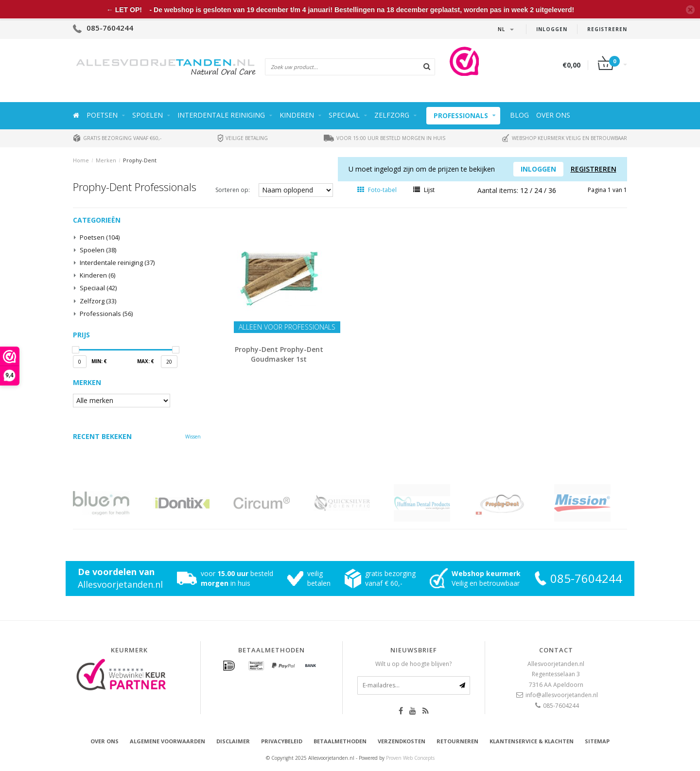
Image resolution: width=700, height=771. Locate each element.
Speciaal (344, 115)
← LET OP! (124, 10)
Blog (519, 115)
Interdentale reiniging (221, 115)
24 (539, 190)
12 (525, 190)
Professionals (461, 115)
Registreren (607, 29)
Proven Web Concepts (410, 758)
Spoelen (148, 115)
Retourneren (457, 741)
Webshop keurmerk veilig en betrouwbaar (564, 138)
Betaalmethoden (340, 741)
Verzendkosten (402, 741)
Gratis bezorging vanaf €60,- (117, 138)
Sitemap (597, 741)
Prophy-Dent (140, 160)
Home (81, 160)
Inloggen (552, 29)
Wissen (193, 437)
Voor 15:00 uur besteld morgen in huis (385, 138)
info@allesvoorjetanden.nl (562, 695)
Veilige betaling (243, 138)
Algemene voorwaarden (167, 741)
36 (552, 190)
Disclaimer (233, 741)
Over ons (553, 115)
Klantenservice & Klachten (532, 741)
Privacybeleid (282, 741)
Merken (106, 160)
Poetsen (102, 115)
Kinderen (297, 115)
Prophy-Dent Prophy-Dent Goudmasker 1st (279, 354)
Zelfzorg (392, 115)
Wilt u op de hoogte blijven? (413, 664)
